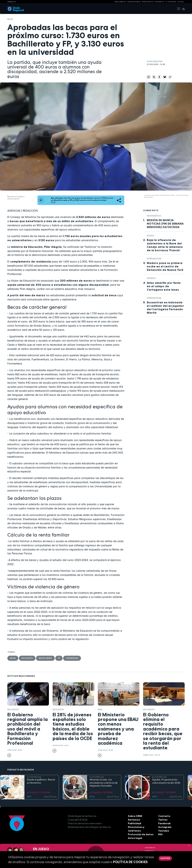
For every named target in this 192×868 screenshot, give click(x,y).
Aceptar (165, 858)
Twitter (163, 820)
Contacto (164, 816)
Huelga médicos (120, 2)
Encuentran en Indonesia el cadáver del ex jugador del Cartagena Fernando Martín (165, 308)
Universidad (72, 658)
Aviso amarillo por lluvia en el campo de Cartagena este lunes (164, 286)
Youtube (164, 831)
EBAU (100, 709)
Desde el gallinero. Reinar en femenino (41, 781)
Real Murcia (159, 2)
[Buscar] (183, 9)
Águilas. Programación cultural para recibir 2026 (166, 781)
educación (27, 658)
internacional (154, 259)
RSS (160, 834)
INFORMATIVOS (154, 216)
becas (10, 19)
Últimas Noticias (148, 2)
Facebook (164, 823)
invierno (151, 278)
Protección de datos (141, 834)
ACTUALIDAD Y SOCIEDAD (39, 792)
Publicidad (135, 823)
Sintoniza (134, 820)
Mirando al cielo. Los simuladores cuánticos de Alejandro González (104, 783)
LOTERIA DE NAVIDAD (134, 2)
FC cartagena (171, 2)
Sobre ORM (135, 816)
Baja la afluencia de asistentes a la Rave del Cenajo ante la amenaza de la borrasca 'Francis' (165, 245)
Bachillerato (45, 658)
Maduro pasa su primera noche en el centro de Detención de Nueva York (165, 266)
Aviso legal (135, 838)
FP (59, 658)
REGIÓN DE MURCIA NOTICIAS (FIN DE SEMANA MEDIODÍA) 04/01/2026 (165, 224)
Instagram (165, 827)
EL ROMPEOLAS (34, 777)
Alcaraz (181, 2)
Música (150, 236)
